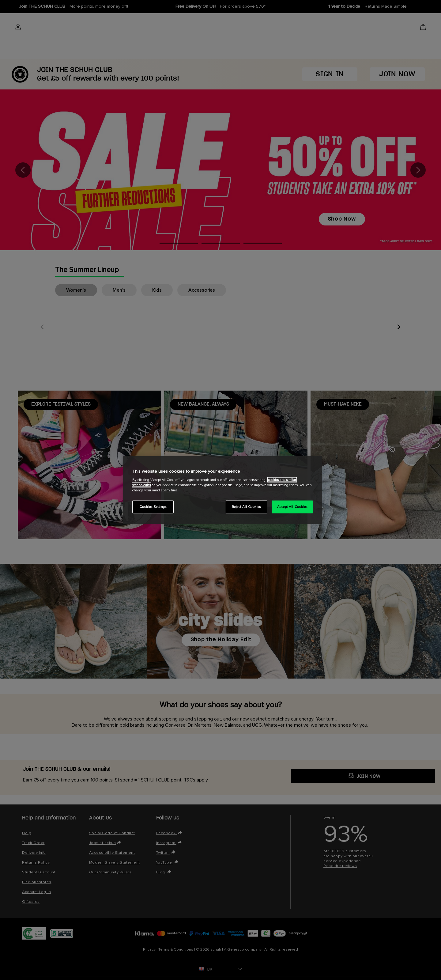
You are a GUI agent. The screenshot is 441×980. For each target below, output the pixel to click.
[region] (223, 490)
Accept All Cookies (292, 507)
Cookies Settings (153, 507)
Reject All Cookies (246, 507)
